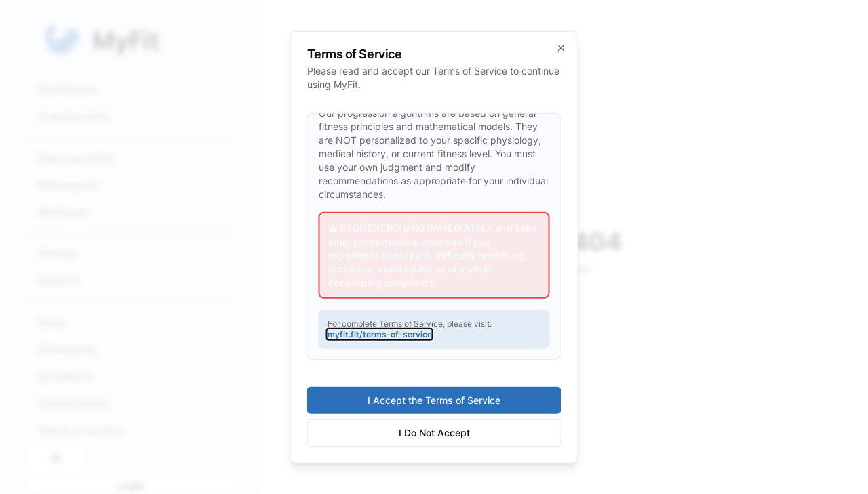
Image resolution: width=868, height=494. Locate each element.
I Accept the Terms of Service (434, 400)
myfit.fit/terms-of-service (380, 334)
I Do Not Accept (434, 433)
